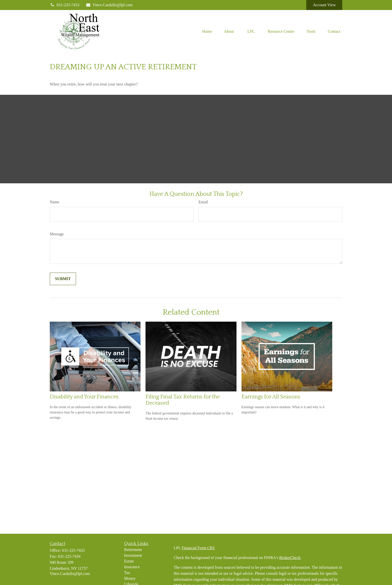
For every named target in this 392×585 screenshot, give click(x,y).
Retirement (133, 550)
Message (57, 234)
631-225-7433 (64, 5)
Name (54, 202)
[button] (207, 31)
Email (203, 202)
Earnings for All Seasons (271, 397)
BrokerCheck (290, 558)
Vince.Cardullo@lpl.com (109, 5)
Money (130, 578)
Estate (129, 561)
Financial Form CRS (198, 548)
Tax (127, 573)
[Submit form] (63, 279)
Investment (133, 555)
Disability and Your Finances (84, 397)
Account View (324, 5)
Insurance (132, 567)
